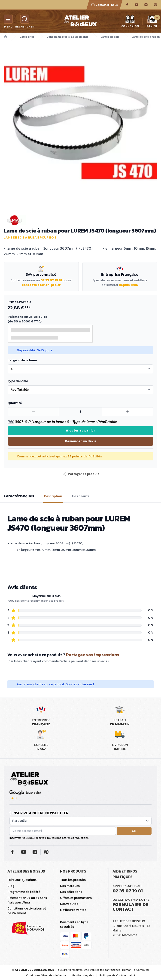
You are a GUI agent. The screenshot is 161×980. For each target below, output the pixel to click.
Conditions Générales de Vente (46, 975)
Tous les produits (73, 880)
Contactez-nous (104, 5)
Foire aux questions (22, 880)
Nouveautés (69, 904)
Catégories (27, 37)
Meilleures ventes (73, 910)
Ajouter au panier (80, 430)
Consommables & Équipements (67, 37)
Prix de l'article (19, 302)
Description (53, 496)
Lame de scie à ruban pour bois (30, 237)
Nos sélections (71, 892)
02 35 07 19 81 (51, 280)
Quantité (15, 403)
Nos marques (70, 886)
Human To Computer (136, 970)
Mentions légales (83, 975)
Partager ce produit (81, 474)
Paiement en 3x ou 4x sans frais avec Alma (27, 900)
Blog (11, 886)
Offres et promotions (76, 898)
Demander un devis (81, 441)
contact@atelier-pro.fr (41, 285)
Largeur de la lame (22, 360)
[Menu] (8, 19)
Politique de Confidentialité (117, 975)
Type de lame (18, 381)
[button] (81, 474)
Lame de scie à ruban (146, 37)
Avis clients (80, 496)
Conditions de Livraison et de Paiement (27, 911)
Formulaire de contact (131, 907)
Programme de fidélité (24, 892)
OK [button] (134, 831)
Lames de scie (110, 37)
